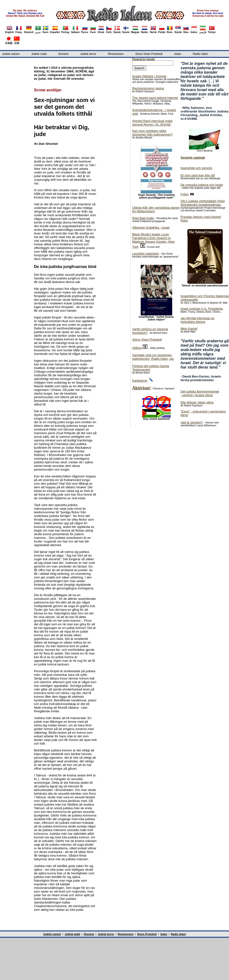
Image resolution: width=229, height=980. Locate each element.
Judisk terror (88, 54)
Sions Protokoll (147, 934)
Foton (184, 194)
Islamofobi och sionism (196, 168)
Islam (178, 54)
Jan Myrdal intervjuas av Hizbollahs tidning (197, 320)
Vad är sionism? (192, 422)
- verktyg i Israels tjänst (197, 395)
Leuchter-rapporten (146, 254)
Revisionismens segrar (148, 88)
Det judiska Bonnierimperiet (200, 391)
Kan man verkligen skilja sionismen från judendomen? (152, 133)
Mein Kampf (189, 329)
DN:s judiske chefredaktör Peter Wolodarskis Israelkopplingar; (203, 203)
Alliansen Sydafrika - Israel (151, 228)
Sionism (63, 54)
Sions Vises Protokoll (149, 54)
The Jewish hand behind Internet (155, 98)
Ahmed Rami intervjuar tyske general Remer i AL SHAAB (152, 123)
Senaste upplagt (193, 158)
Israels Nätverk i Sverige (149, 76)
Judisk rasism (11, 54)
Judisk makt (39, 54)
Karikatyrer (140, 381)
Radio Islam (200, 54)
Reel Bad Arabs (143, 218)
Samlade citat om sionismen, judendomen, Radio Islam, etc (153, 357)
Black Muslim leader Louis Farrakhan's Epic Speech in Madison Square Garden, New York (153, 241)
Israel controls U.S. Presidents (202, 309)
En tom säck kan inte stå (198, 175)
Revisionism (116, 54)
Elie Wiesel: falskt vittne (197, 402)
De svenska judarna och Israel (202, 185)
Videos (137, 348)
